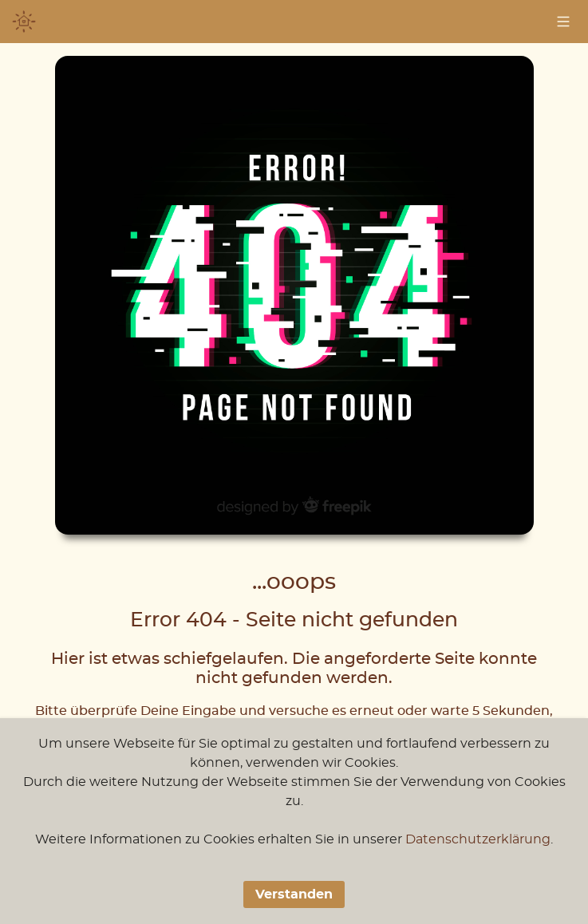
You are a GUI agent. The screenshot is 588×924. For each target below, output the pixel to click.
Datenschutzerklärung (478, 839)
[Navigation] (563, 22)
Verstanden (294, 894)
